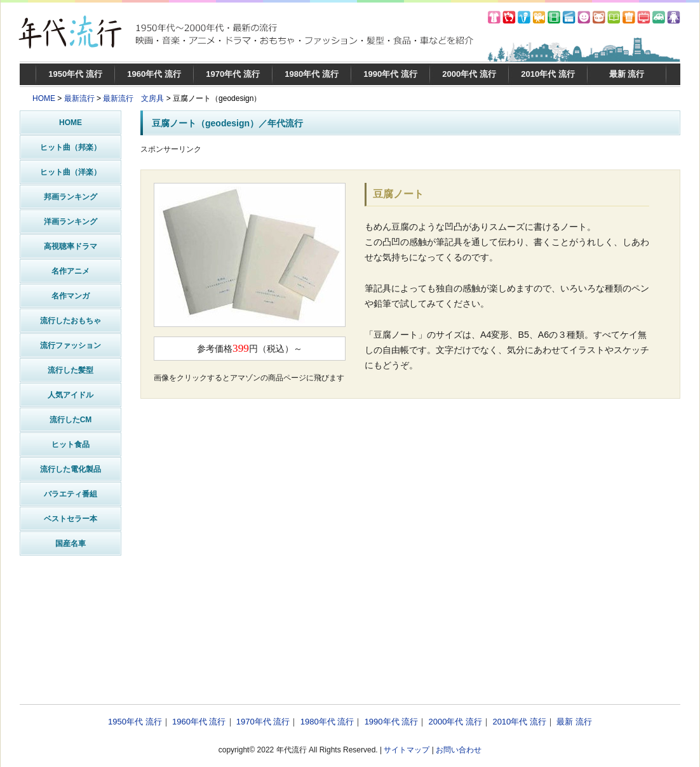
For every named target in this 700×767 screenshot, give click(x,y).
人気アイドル (71, 395)
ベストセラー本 (71, 519)
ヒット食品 (71, 444)
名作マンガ (71, 296)
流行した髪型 (71, 370)
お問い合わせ (459, 750)
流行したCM (71, 420)
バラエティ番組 (71, 494)
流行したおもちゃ (71, 321)
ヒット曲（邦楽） (71, 147)
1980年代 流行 (312, 74)
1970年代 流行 (233, 74)
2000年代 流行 (469, 74)
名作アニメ (71, 271)
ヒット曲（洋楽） (71, 172)
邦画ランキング (71, 197)
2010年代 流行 (548, 74)
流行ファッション (71, 345)
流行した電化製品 (71, 469)
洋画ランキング (71, 222)
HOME (44, 98)
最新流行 (79, 98)
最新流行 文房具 (133, 98)
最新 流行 (627, 74)
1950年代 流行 (75, 74)
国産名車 (71, 544)
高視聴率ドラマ (71, 246)
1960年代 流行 (154, 74)
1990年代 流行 (390, 74)
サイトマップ (407, 750)
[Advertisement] (411, 575)
